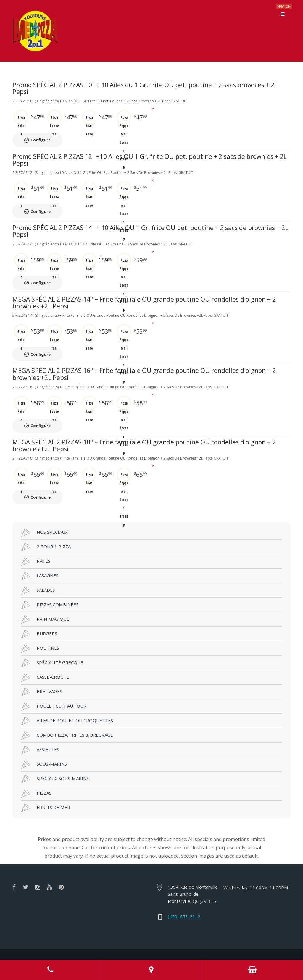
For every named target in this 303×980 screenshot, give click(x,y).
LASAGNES (40, 559)
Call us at (50, 970)
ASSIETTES (40, 733)
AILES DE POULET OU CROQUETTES (67, 704)
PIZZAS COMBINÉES (50, 588)
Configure (44, 137)
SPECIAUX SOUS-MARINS (55, 762)
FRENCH (284, 6)
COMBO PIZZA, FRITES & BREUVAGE (67, 719)
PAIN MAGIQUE (45, 603)
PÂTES (36, 545)
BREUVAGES (42, 675)
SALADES (38, 574)
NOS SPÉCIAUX (45, 516)
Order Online (253, 970)
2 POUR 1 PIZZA (46, 531)
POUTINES (40, 632)
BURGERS (39, 617)
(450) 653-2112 (184, 900)
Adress (151, 970)
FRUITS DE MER (46, 791)
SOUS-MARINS (44, 748)
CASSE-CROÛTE (45, 661)
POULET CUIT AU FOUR (54, 690)
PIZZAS (36, 777)
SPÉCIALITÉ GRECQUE (52, 646)
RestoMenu (219, 946)
